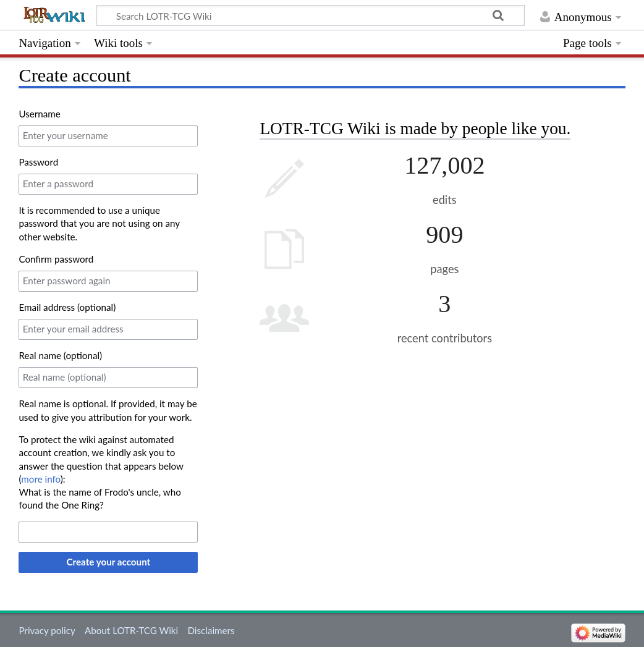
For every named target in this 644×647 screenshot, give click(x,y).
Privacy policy (47, 630)
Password (38, 162)
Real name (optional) (60, 355)
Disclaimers (211, 630)
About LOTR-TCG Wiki (131, 630)
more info (40, 479)
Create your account (109, 562)
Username (39, 114)
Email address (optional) (67, 307)
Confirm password (56, 259)
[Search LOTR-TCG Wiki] (310, 15)
